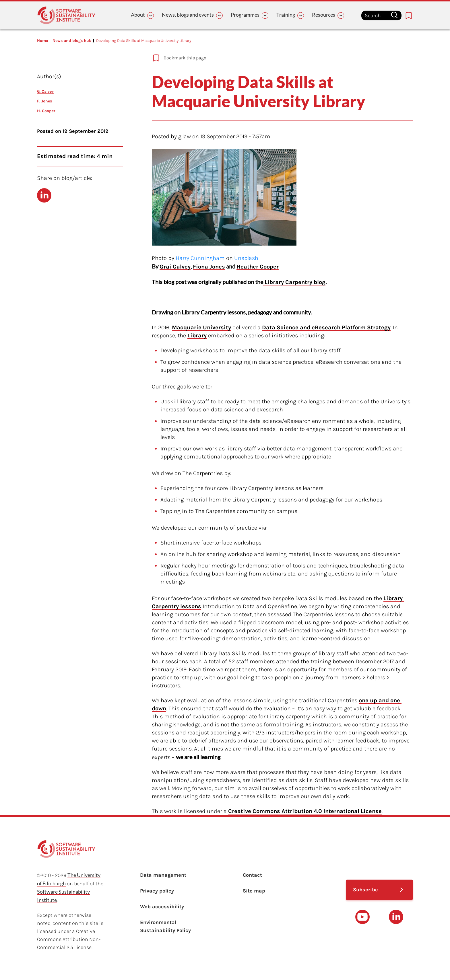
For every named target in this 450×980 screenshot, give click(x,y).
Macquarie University (201, 327)
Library (197, 336)
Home (42, 41)
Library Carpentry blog (294, 282)
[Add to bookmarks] (264, 58)
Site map (254, 891)
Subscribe (365, 890)
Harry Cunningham (200, 258)
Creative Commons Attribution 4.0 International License (305, 811)
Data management (163, 875)
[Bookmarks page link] (409, 15)
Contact (252, 875)
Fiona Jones (209, 267)
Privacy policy (157, 891)
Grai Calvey (175, 267)
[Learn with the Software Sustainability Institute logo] (66, 15)
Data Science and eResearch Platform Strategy (326, 327)
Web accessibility (162, 907)
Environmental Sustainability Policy (165, 926)
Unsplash (246, 258)
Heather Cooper (258, 267)
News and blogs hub (72, 41)
